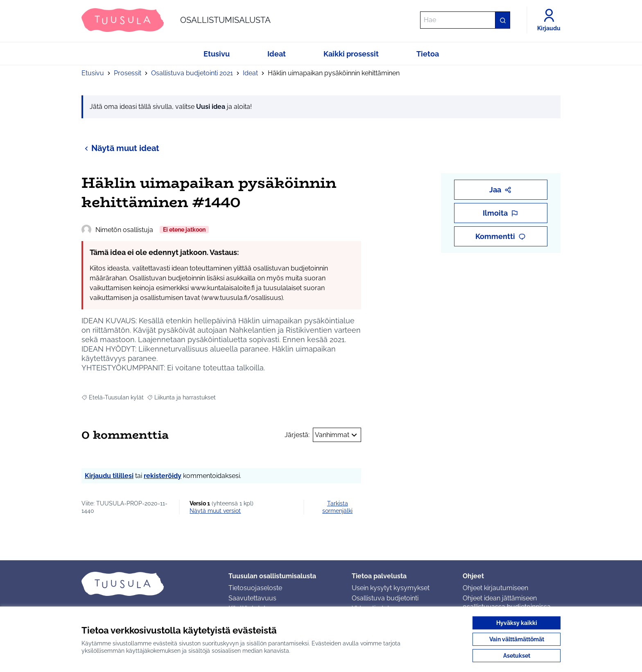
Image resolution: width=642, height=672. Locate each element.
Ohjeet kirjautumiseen (495, 588)
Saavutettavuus (252, 598)
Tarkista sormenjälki (337, 507)
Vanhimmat (337, 435)
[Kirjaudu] (549, 20)
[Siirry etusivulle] (176, 20)
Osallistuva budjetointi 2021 (192, 73)
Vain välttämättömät (517, 639)
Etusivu (93, 73)
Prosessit (128, 73)
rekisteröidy (163, 476)
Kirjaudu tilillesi (109, 476)
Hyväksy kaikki (517, 623)
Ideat (250, 73)
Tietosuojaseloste (255, 588)
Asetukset (517, 656)
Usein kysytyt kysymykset (391, 588)
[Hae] (465, 20)
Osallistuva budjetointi (385, 598)
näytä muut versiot (215, 511)
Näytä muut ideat (120, 148)
